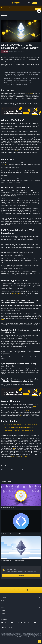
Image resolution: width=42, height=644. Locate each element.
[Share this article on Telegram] (22, 469)
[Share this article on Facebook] (12, 469)
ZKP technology (29, 94)
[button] (39, 3)
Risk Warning (23, 456)
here (13, 448)
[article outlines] (39, 11)
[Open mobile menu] (39, 3)
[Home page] (16, 3)
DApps (34, 406)
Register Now (21, 576)
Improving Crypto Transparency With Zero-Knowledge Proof (18, 430)
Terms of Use (14, 456)
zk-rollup (4, 138)
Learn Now (38, 9)
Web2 (27, 411)
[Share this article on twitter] (2, 469)
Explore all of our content (21, 590)
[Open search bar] (29, 3)
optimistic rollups (16, 151)
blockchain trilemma (16, 293)
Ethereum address (6, 249)
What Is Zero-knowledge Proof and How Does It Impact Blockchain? (20, 425)
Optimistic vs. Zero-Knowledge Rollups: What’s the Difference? (19, 428)
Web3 (21, 416)
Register (34, 3)
